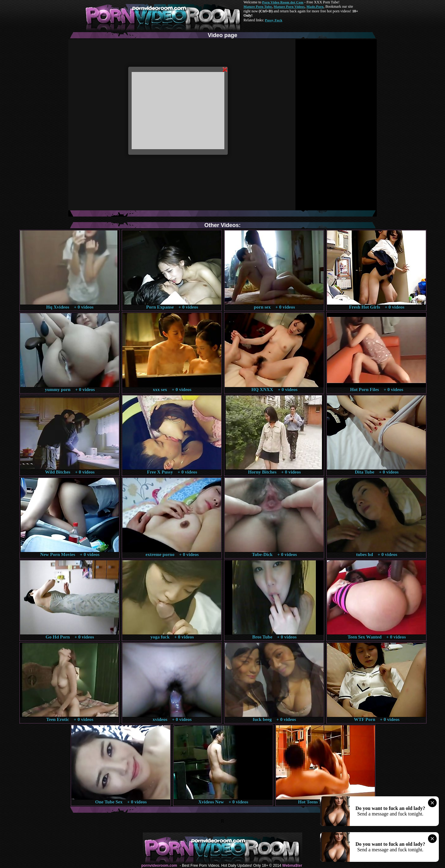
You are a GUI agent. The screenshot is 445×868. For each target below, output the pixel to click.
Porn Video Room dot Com (283, 2)
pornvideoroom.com (159, 866)
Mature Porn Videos (289, 6)
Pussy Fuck (273, 20)
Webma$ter (292, 866)
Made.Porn (315, 6)
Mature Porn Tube (258, 6)
